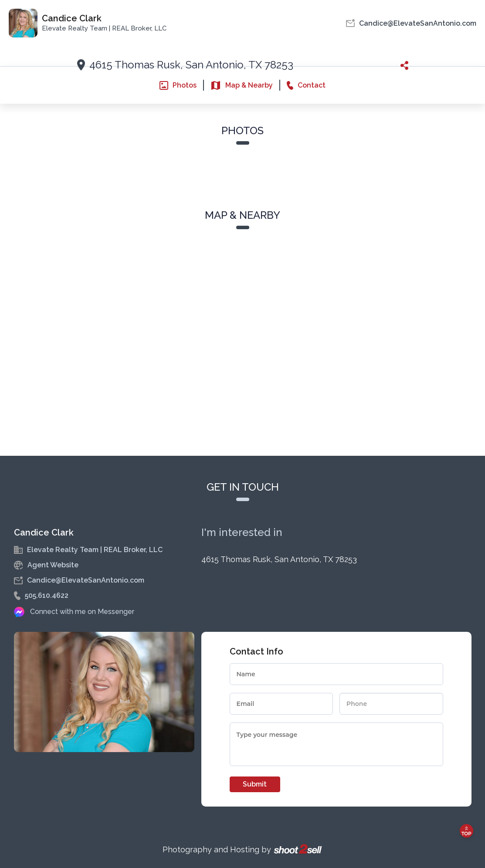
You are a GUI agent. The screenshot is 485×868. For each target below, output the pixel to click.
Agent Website (53, 565)
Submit (255, 784)
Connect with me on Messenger (82, 612)
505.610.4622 (47, 595)
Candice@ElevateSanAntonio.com (86, 580)
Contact (306, 85)
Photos (178, 85)
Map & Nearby (242, 85)
